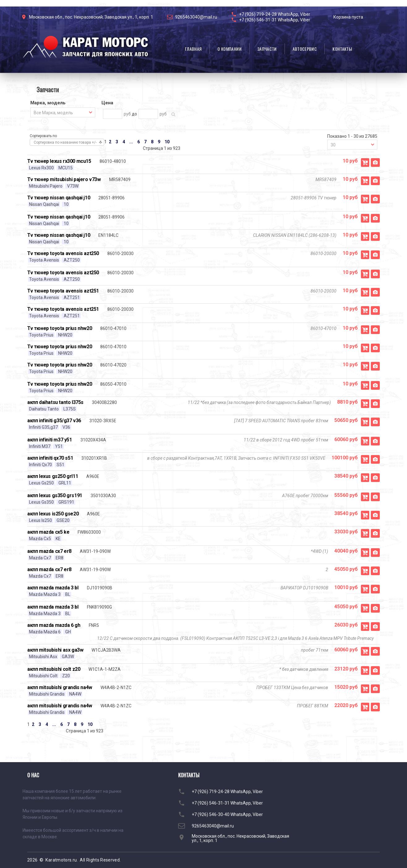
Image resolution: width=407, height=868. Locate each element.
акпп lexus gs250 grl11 (53, 476)
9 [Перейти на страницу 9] (159, 142)
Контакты (342, 49)
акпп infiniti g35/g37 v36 (54, 421)
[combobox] (63, 112)
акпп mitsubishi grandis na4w (60, 687)
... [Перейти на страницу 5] (131, 142)
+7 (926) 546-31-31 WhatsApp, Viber (275, 20)
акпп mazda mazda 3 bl (53, 588)
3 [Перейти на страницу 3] (117, 142)
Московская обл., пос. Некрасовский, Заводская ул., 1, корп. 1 (91, 17)
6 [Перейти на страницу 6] (139, 142)
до (134, 114)
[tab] (63, 103)
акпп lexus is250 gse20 (53, 514)
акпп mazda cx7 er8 (49, 551)
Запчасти (267, 49)
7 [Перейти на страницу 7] (145, 142)
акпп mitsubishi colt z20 (54, 669)
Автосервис (305, 49)
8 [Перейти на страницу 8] (152, 142)
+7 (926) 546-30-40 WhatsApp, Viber (227, 814)
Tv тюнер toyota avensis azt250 (63, 253)
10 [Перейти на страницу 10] (167, 142)
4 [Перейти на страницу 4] (124, 142)
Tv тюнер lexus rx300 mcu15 (59, 161)
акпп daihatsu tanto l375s (55, 402)
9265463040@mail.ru (196, 17)
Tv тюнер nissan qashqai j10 (59, 198)
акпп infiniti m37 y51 (50, 440)
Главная (193, 49)
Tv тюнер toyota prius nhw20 (60, 328)
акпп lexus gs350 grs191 (55, 495)
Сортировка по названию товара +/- (65, 142)
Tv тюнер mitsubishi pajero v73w (64, 179)
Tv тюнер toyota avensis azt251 (63, 291)
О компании (229, 49)
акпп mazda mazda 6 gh (54, 625)
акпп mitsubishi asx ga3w (55, 650)
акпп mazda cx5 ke (48, 532)
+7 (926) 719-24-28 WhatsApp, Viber (275, 14)
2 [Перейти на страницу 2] (110, 142)
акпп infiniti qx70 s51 (50, 458)
